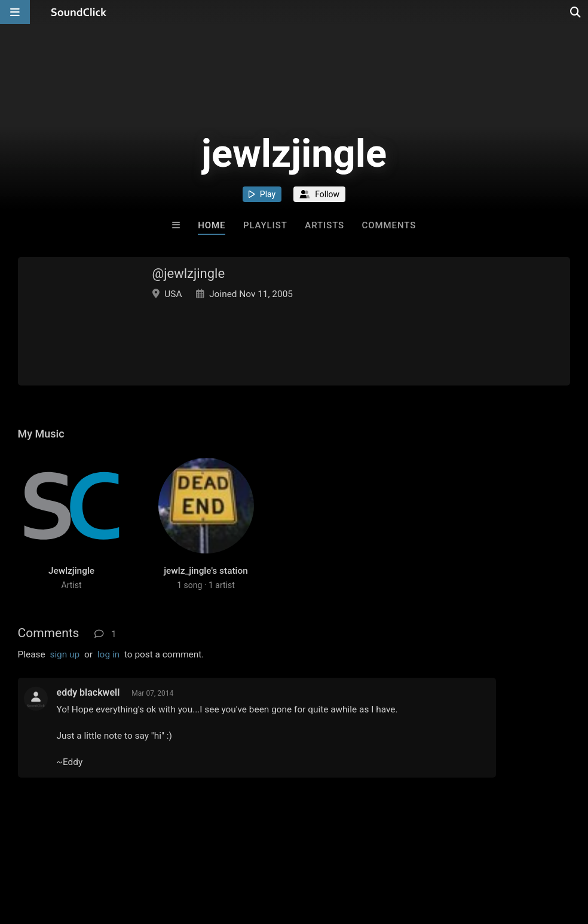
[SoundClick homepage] (79, 12)
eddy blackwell (88, 692)
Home (212, 225)
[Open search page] (576, 12)
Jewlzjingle (71, 571)
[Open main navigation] (15, 12)
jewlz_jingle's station (206, 571)
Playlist (265, 225)
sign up (65, 654)
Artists (324, 225)
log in (108, 654)
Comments (389, 225)
